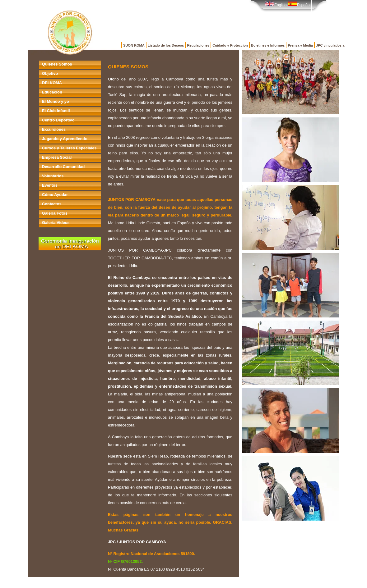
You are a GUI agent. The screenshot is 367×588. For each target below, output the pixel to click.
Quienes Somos (57, 64)
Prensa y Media (300, 45)
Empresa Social (57, 157)
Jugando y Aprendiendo (65, 139)
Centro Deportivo (58, 120)
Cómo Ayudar (55, 195)
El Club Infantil (56, 111)
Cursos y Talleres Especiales (69, 148)
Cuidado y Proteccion (230, 45)
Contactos (52, 204)
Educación (52, 92)
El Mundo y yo (56, 101)
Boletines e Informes (268, 45)
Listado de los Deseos (166, 45)
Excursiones (54, 129)
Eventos (50, 185)
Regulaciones (198, 45)
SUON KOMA (134, 45)
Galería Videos (56, 223)
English (276, 5)
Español (299, 5)
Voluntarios (53, 176)
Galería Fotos (55, 213)
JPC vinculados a (330, 45)
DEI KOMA (52, 83)
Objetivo (50, 73)
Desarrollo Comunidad (63, 167)
